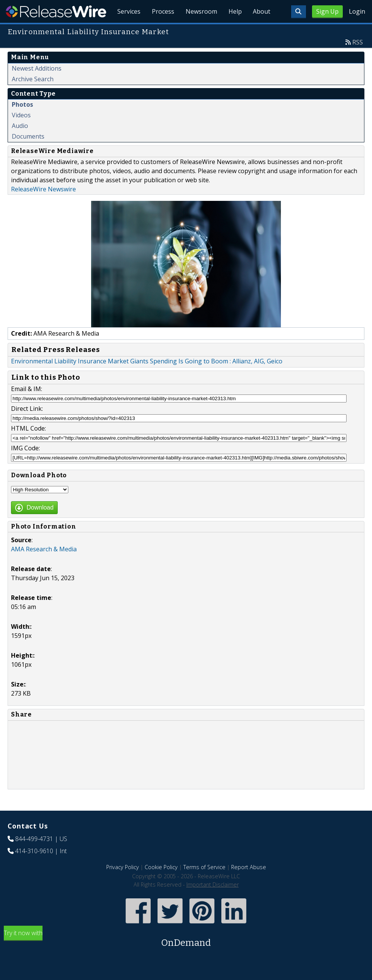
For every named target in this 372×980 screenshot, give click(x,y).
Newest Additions (37, 86)
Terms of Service (204, 885)
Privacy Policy (123, 885)
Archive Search (33, 96)
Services (125, 30)
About (261, 30)
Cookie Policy (161, 885)
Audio (20, 143)
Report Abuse (249, 885)
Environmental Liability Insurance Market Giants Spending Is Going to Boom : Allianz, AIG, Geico (147, 379)
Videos (21, 133)
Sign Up (327, 11)
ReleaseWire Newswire (43, 207)
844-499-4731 (34, 856)
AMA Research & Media (44, 567)
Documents (28, 154)
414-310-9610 (34, 868)
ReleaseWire (56, 11)
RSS (358, 60)
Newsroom (199, 30)
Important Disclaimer (213, 902)
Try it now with (186, 957)
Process (160, 30)
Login (357, 11)
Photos (22, 122)
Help (234, 30)
